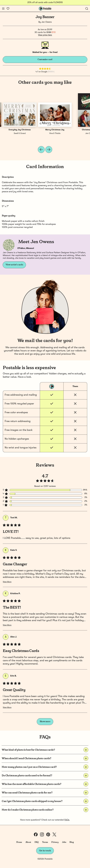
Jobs (64, 842)
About (28, 842)
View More (7, 582)
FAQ (37, 842)
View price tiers (45, 35)
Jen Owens (47, 22)
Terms (45, 842)
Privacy (55, 842)
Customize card (45, 59)
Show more (45, 722)
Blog (72, 842)
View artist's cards (14, 265)
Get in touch (45, 851)
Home (19, 842)
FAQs (67, 820)
